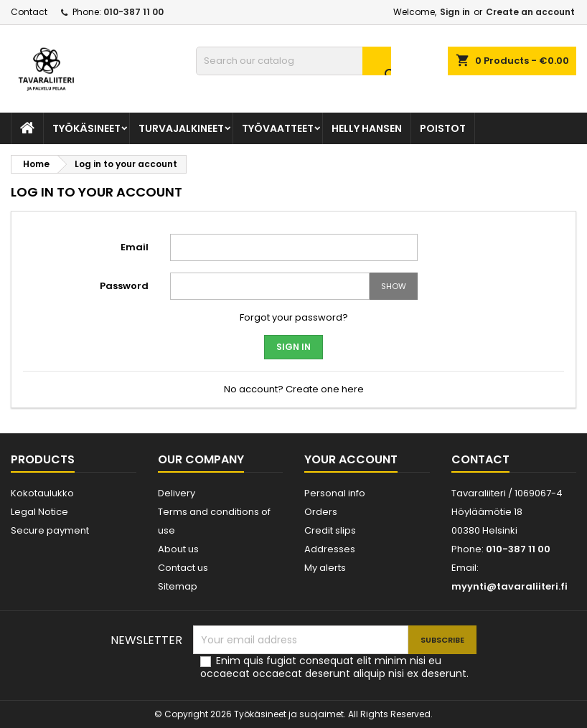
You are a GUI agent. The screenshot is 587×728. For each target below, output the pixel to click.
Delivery (177, 493)
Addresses (330, 549)
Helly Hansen (367, 128)
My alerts (325, 568)
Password (124, 286)
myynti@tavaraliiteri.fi (509, 586)
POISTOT (443, 128)
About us (178, 549)
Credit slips (330, 530)
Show (394, 286)
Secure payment (50, 530)
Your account (351, 459)
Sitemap (178, 586)
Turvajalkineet (181, 128)
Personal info (335, 493)
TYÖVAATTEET (278, 128)
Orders (321, 512)
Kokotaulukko (42, 493)
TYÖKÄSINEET (86, 128)
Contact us (183, 568)
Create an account (530, 12)
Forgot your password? (294, 317)
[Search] (294, 61)
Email (135, 247)
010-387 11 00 (133, 12)
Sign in (455, 12)
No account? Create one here (294, 389)
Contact (29, 12)
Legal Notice (39, 512)
